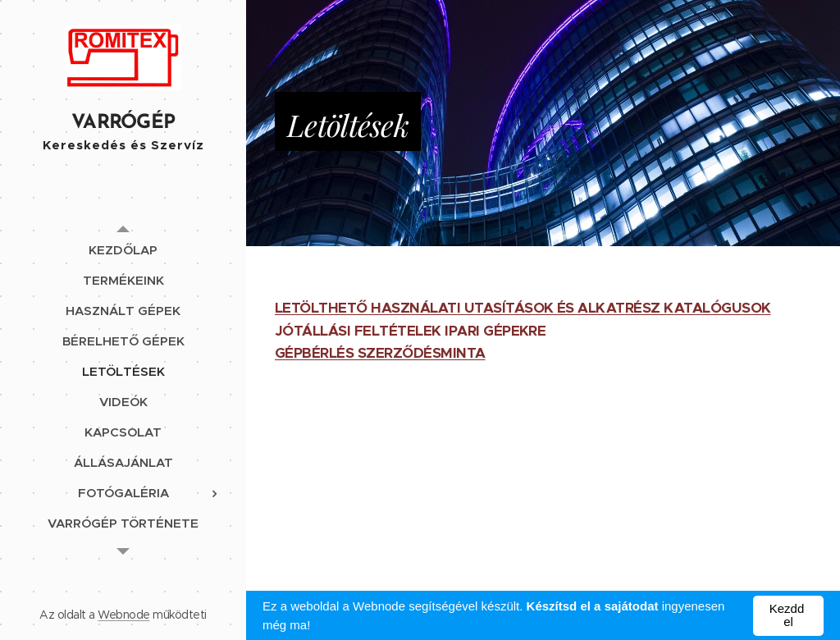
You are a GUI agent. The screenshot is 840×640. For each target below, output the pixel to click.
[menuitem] (123, 250)
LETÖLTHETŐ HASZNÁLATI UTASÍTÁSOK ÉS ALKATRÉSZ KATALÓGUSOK (523, 308)
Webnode (123, 615)
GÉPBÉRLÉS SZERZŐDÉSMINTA (380, 353)
